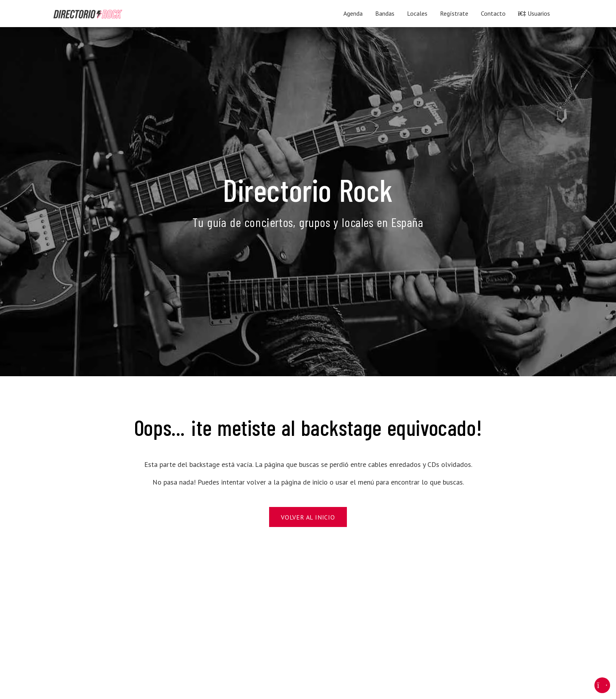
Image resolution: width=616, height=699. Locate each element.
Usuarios (534, 13)
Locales (417, 13)
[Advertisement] (289, 620)
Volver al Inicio (308, 517)
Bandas (385, 13)
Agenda (353, 13)
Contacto (493, 13)
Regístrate (454, 13)
